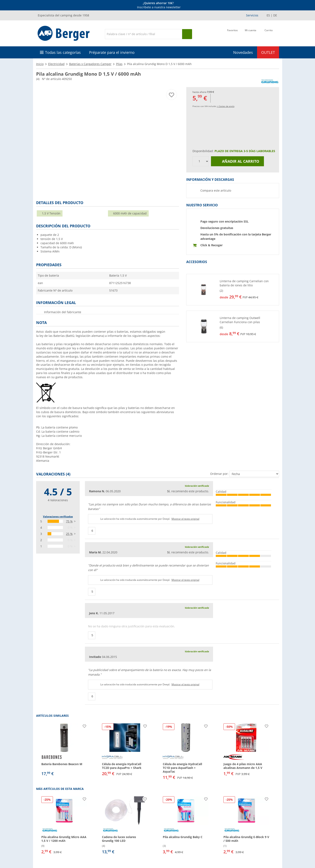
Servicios (252, 15)
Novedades (243, 52)
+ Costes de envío (226, 106)
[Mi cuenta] (251, 34)
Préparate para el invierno (112, 52)
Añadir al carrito (237, 161)
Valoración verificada (197, 486)
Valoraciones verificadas (58, 516)
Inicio (40, 64)
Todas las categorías (63, 52)
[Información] (158, 5)
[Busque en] (187, 34)
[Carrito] (269, 34)
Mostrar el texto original (185, 519)
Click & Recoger (211, 245)
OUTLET (268, 52)
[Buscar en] (143, 34)
